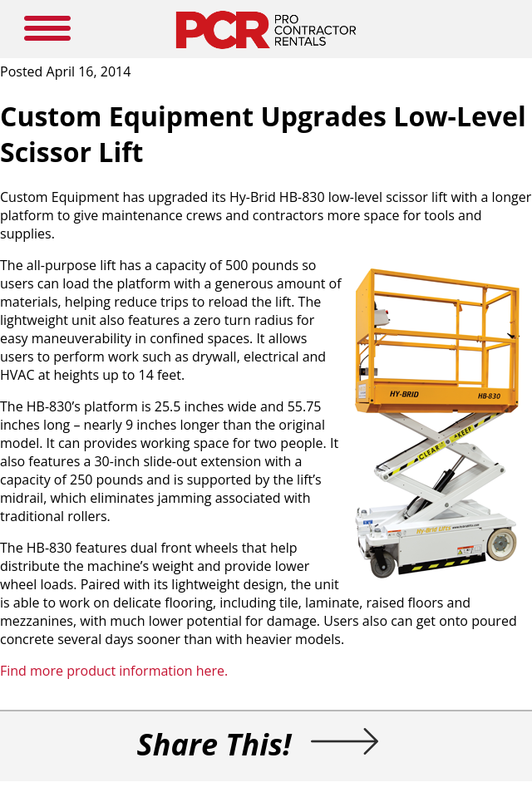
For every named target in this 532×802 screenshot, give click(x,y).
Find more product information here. (114, 671)
